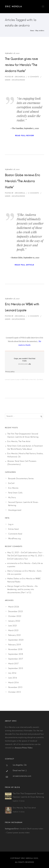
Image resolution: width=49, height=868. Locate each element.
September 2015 (16, 668)
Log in (11, 524)
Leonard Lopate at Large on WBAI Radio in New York (20, 380)
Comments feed (15, 534)
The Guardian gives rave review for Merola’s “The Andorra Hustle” (21, 65)
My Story (12, 498)
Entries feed (13, 529)
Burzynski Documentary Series (21, 479)
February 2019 (15, 645)
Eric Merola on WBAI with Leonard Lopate (22, 307)
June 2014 (13, 678)
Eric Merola (13, 488)
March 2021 (13, 631)
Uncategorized (15, 510)
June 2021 (13, 626)
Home (32, 30)
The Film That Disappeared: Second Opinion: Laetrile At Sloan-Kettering (28, 795)
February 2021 (15, 635)
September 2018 (16, 654)
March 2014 (13, 683)
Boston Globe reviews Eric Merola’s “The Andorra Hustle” (23, 181)
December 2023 (16, 612)
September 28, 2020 (12, 53)
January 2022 (14, 621)
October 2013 (15, 692)
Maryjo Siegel (13, 586)
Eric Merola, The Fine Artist (19, 442)
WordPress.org (14, 539)
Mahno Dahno (13, 579)
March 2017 (13, 664)
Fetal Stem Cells (15, 493)
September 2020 (16, 640)
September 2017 (16, 659)
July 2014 (12, 673)
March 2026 (14, 607)
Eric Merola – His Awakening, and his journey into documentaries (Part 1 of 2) (22, 589)
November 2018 (15, 649)
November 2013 (15, 687)
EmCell (11, 483)
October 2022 (15, 616)
